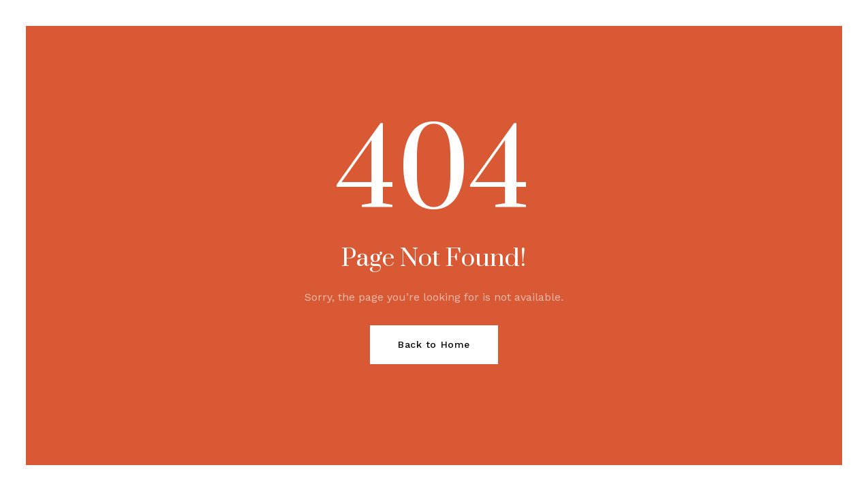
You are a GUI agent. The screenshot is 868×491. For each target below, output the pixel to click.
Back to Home (434, 344)
